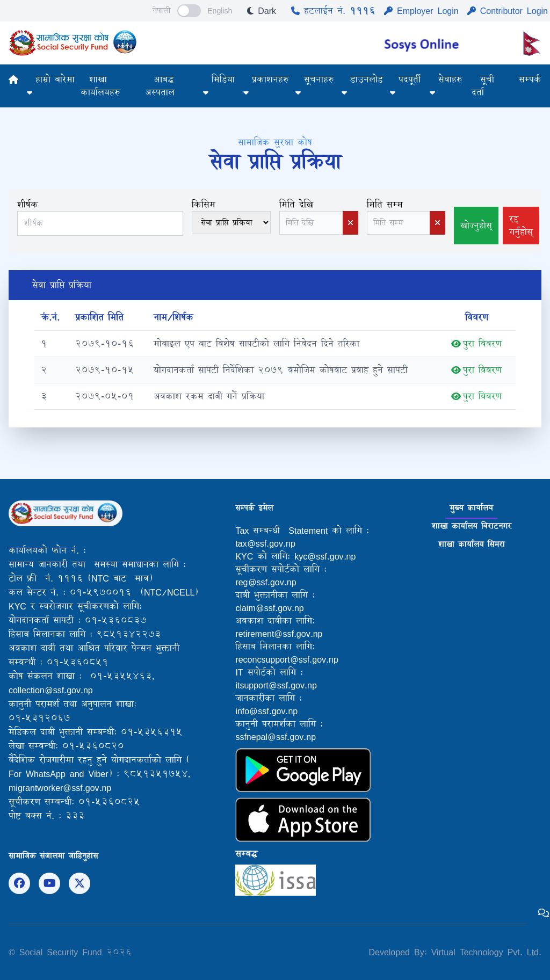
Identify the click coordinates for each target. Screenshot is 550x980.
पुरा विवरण (476, 344)
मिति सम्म (385, 204)
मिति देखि (296, 204)
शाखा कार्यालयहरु (100, 86)
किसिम (204, 204)
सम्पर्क (530, 79)
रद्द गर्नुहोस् (521, 225)
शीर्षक (28, 204)
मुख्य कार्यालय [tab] (471, 508)
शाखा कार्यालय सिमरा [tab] (472, 544)
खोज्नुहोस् (476, 225)
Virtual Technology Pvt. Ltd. (484, 952)
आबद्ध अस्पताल (160, 86)
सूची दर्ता (483, 86)
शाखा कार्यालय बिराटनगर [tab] (472, 526)
